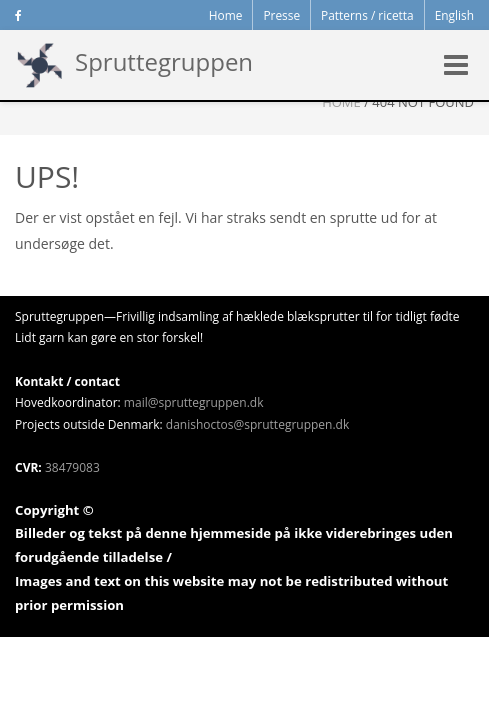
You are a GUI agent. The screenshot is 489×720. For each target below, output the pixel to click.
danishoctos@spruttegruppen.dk (257, 424)
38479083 (72, 467)
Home (341, 102)
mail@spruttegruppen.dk (194, 402)
